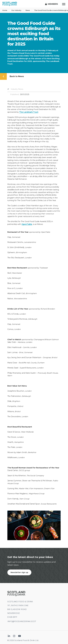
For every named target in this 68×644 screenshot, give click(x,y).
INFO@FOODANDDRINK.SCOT (22, 621)
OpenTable (27, 224)
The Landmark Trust (29, 112)
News (29, 10)
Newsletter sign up (19, 572)
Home (6, 10)
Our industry (17, 10)
